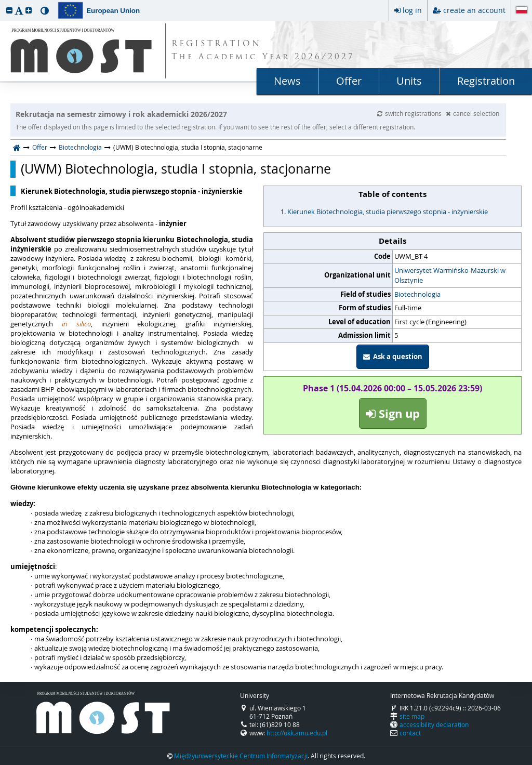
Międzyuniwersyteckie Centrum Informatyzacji (241, 756)
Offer (349, 81)
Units (409, 81)
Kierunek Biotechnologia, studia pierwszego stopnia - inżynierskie (388, 212)
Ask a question (393, 357)
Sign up (393, 413)
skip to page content (3, 3)
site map (412, 716)
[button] (9, 10)
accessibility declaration (434, 724)
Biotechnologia (80, 147)
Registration (486, 81)
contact (410, 733)
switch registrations (410, 113)
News (287, 81)
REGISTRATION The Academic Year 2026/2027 (263, 51)
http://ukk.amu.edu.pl (297, 733)
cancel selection (473, 113)
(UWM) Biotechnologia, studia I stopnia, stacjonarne (176, 169)
